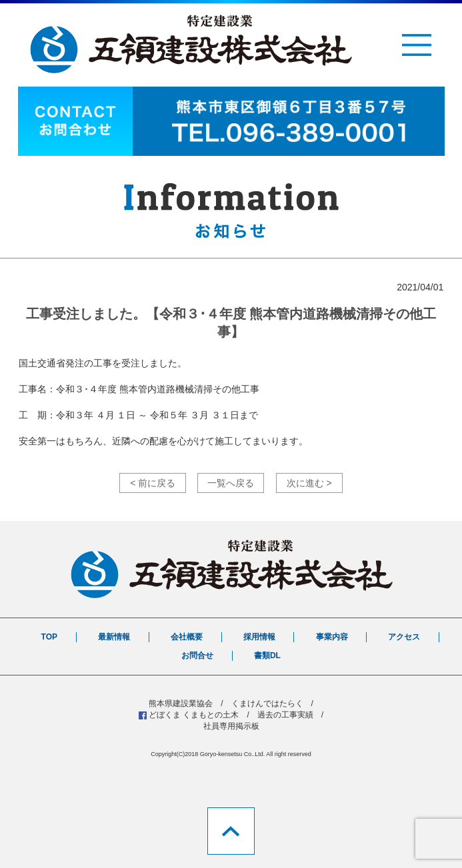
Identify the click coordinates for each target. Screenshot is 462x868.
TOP (49, 637)
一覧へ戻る (231, 483)
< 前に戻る (153, 483)
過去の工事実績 (285, 715)
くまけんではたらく (267, 703)
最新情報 (114, 637)
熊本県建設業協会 (181, 703)
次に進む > (309, 483)
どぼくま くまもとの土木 (194, 715)
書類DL (267, 655)
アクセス (404, 637)
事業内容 (332, 637)
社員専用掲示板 (231, 726)
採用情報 (259, 637)
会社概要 (187, 637)
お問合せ (197, 655)
